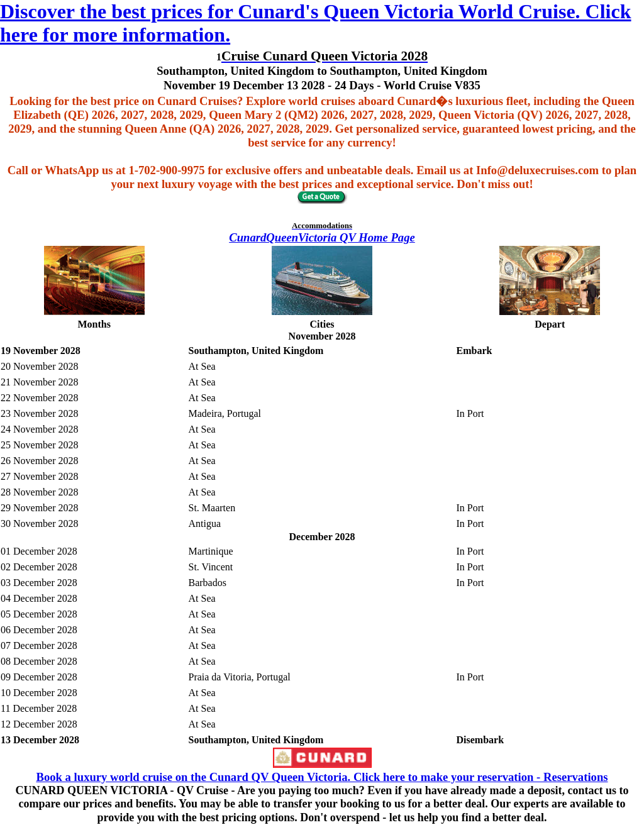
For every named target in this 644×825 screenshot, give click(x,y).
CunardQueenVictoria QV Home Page (322, 237)
